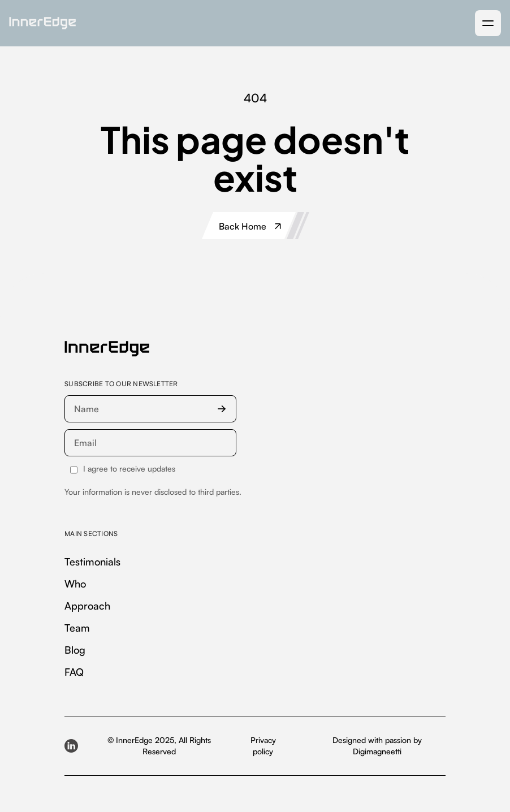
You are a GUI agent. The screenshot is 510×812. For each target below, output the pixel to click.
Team (77, 628)
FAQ (74, 672)
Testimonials (92, 562)
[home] (42, 23)
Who (75, 584)
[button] (488, 23)
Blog (75, 650)
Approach (87, 606)
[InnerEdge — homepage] (107, 349)
